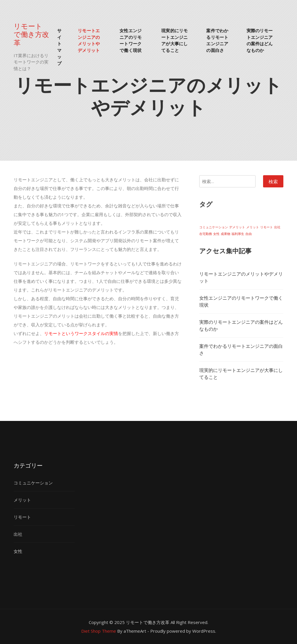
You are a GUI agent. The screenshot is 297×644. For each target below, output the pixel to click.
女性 (18, 551)
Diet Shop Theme (99, 631)
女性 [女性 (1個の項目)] (216, 234)
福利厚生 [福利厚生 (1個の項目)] (238, 234)
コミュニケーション (33, 483)
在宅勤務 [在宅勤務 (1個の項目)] (206, 234)
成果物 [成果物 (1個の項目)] (226, 234)
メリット (22, 500)
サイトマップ (59, 47)
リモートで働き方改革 (31, 34)
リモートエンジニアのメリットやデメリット (89, 40)
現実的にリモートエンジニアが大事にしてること (174, 40)
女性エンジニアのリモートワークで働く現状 (131, 40)
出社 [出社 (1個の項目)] (277, 227)
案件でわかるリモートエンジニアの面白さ (217, 40)
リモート (22, 517)
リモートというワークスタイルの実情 (81, 333)
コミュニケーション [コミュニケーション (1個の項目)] (214, 227)
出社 (18, 534)
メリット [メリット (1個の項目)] (253, 227)
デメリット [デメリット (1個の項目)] (237, 227)
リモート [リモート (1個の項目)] (267, 227)
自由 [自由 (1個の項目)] (249, 234)
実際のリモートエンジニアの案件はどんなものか (260, 40)
